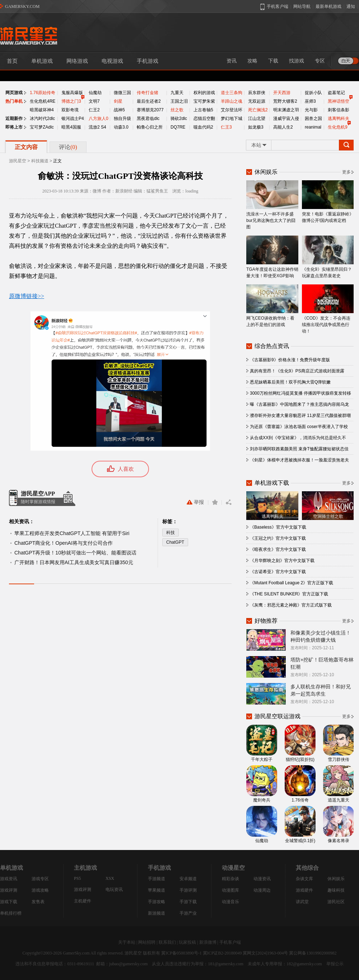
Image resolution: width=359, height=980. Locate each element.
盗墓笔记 (336, 93)
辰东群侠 (257, 93)
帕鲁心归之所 (150, 127)
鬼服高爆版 (72, 93)
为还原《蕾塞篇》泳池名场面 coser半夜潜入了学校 (299, 427)
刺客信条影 (339, 110)
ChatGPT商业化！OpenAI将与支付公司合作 (64, 543)
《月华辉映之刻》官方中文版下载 (282, 561)
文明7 (94, 101)
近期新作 (14, 119)
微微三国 (122, 93)
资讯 (232, 61)
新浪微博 (208, 942)
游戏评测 (9, 890)
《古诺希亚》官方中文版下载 (278, 572)
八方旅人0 (99, 119)
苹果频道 (157, 890)
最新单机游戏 (328, 6)
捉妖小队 (313, 93)
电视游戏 (112, 61)
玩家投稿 (187, 942)
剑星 (118, 101)
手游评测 (188, 890)
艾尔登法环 (232, 110)
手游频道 (157, 879)
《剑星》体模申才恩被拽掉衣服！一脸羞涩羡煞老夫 (299, 460)
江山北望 (257, 119)
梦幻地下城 (232, 119)
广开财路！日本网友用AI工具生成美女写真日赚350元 (74, 562)
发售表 (38, 902)
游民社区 (336, 902)
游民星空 (18, 161)
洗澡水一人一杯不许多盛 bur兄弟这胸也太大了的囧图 (272, 205)
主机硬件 (83, 901)
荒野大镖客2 (285, 101)
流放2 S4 (97, 127)
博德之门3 (71, 101)
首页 (12, 61)
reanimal (313, 127)
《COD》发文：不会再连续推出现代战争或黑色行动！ (328, 309)
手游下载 (188, 902)
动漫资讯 (262, 879)
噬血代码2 (203, 127)
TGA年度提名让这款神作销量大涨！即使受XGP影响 (272, 257)
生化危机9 (338, 127)
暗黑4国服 (71, 127)
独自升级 (122, 119)
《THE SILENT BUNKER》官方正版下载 (289, 594)
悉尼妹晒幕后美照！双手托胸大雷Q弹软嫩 (290, 382)
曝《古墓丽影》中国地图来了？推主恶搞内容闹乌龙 (299, 404)
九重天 (177, 93)
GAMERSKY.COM (22, 6)
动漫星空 (233, 868)
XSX (110, 878)
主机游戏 (85, 868)
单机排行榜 (11, 913)
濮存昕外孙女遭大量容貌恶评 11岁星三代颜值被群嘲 (300, 415)
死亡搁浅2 (258, 110)
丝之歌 (177, 110)
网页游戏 (14, 93)
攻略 (252, 61)
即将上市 (14, 127)
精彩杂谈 (230, 879)
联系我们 (167, 942)
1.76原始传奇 (43, 93)
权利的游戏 (204, 93)
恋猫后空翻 (204, 119)
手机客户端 (230, 942)
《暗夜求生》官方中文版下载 (278, 549)
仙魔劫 (95, 93)
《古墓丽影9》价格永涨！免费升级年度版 (290, 360)
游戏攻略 (40, 890)
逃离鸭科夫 (339, 119)
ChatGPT (175, 542)
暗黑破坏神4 (42, 110)
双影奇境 (70, 110)
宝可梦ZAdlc (42, 127)
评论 (68, 147)
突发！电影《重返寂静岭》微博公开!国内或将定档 (328, 202)
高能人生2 (283, 127)
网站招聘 (147, 942)
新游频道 (157, 913)
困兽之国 (313, 119)
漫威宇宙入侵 (286, 119)
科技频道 (40, 161)
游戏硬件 (304, 890)
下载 (273, 61)
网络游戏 (77, 61)
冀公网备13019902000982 (313, 953)
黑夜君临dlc (148, 119)
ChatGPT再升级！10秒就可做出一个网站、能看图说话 (75, 553)
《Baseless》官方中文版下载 (278, 527)
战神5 (119, 110)
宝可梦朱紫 (204, 101)
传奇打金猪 (148, 93)
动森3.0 (121, 127)
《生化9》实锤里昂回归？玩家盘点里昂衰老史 (328, 257)
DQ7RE (178, 127)
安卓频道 (188, 879)
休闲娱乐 (336, 879)
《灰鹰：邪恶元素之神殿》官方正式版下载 (291, 605)
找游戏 (297, 61)
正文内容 (26, 147)
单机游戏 (42, 61)
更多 (346, 172)
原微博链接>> (27, 296)
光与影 (311, 110)
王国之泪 (179, 101)
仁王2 (94, 110)
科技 (171, 533)
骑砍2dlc (179, 119)
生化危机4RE (43, 101)
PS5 (77, 878)
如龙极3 (256, 127)
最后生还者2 (149, 101)
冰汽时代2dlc (42, 119)
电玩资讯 (114, 890)
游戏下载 (9, 902)
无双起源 (257, 101)
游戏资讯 (9, 879)
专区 (320, 61)
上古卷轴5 (203, 110)
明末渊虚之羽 (286, 110)
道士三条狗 (232, 93)
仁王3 (226, 127)
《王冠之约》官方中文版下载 (278, 538)
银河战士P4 (73, 119)
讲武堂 (302, 902)
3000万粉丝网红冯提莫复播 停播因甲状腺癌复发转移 (300, 393)
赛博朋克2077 (150, 110)
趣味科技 (336, 890)
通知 (351, 6)
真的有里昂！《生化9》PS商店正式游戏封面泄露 (297, 371)
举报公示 (335, 964)
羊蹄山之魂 (232, 101)
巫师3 (310, 101)
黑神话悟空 (339, 101)
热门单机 (14, 101)
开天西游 (282, 93)
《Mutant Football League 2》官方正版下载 (292, 583)
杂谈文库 (304, 879)
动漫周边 (262, 890)
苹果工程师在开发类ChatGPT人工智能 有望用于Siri (72, 533)
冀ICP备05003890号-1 (181, 953)
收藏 (215, 502)
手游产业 (188, 913)
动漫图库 (230, 890)
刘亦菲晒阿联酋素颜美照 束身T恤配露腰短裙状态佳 (299, 449)
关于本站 (127, 942)
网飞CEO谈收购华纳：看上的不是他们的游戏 (272, 306)
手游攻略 (157, 902)
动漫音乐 (230, 902)
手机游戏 (148, 61)
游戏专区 (40, 879)
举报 (195, 502)
